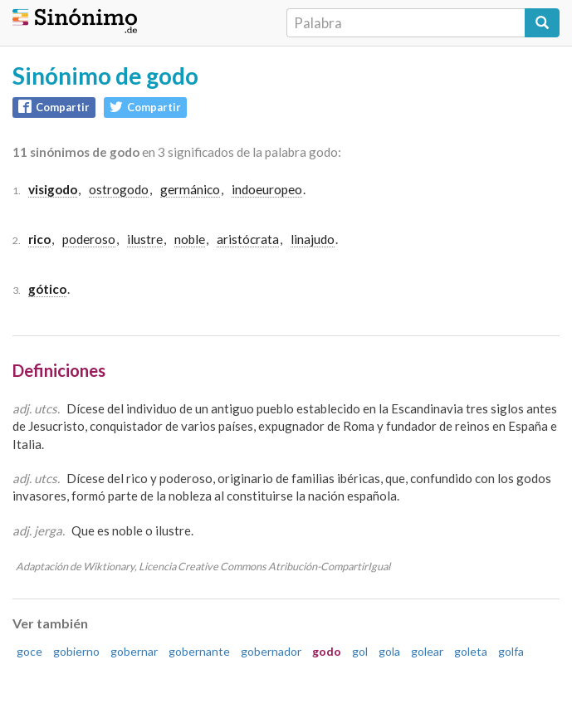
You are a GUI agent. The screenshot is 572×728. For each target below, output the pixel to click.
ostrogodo (119, 189)
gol (360, 651)
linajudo (313, 239)
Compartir (54, 107)
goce (29, 651)
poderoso (89, 239)
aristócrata (248, 239)
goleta (471, 651)
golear (427, 651)
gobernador (271, 651)
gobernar (134, 651)
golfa (511, 651)
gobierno (76, 651)
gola (389, 651)
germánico (190, 189)
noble (190, 239)
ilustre (145, 239)
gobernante (199, 651)
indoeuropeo (267, 189)
